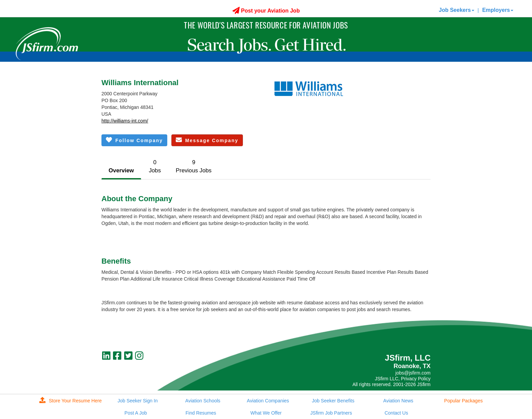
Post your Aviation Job (266, 11)
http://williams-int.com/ (125, 121)
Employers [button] (498, 10)
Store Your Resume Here (71, 401)
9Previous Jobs (194, 166)
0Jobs (155, 166)
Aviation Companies (268, 401)
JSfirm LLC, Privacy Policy (403, 379)
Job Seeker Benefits (333, 401)
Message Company (207, 140)
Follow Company (134, 140)
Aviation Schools (203, 401)
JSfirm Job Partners (331, 413)
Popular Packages (463, 401)
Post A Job (136, 413)
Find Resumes (201, 413)
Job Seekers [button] (456, 10)
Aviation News (398, 401)
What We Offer (266, 413)
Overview (121, 170)
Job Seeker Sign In (137, 401)
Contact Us (396, 413)
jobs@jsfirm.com (413, 373)
